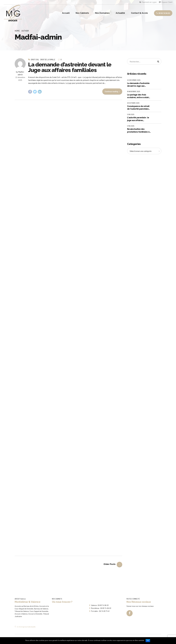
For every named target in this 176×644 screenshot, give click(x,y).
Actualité (120, 13)
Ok (148, 641)
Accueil (66, 13)
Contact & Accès (139, 13)
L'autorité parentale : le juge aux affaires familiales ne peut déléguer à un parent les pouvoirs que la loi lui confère (139, 119)
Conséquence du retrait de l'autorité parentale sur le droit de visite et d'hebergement (138, 108)
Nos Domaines (102, 13)
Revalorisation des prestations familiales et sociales (139, 131)
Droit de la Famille (48, 59)
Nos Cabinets (82, 13)
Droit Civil (35, 59)
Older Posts (110, 564)
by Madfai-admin (20, 73)
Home (17, 31)
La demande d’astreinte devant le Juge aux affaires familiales (70, 67)
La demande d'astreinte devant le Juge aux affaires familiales (138, 85)
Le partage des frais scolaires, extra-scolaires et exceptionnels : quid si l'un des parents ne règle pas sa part (139, 96)
